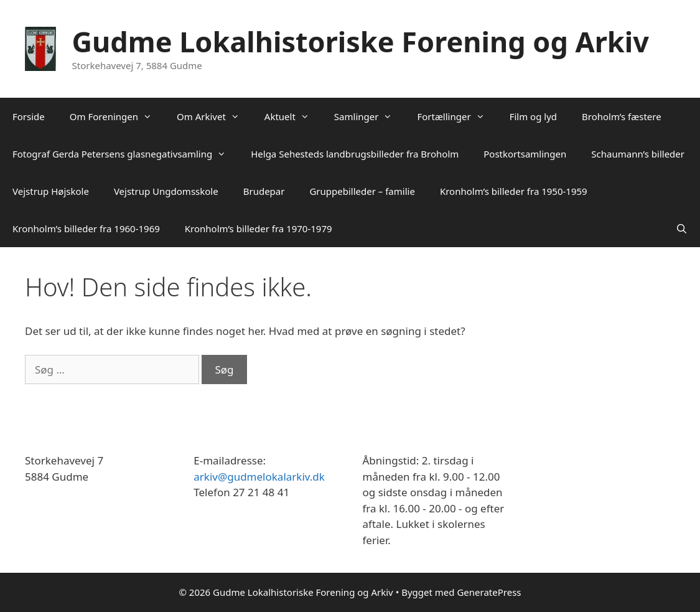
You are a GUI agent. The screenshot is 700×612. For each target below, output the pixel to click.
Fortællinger (457, 116)
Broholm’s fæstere (622, 116)
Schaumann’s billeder (638, 154)
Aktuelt (293, 116)
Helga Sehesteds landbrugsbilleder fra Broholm (355, 154)
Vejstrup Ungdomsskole (166, 191)
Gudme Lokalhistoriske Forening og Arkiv (361, 41)
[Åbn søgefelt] (682, 228)
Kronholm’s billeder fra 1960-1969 (86, 228)
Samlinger (370, 116)
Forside (29, 116)
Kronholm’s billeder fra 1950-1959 (514, 191)
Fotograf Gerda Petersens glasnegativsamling (125, 154)
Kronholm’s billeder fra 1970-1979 (259, 228)
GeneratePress (489, 592)
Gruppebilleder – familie (362, 191)
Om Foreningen (117, 116)
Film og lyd (533, 116)
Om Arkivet (214, 116)
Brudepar (264, 191)
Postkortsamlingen (525, 154)
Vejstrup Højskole (51, 191)
